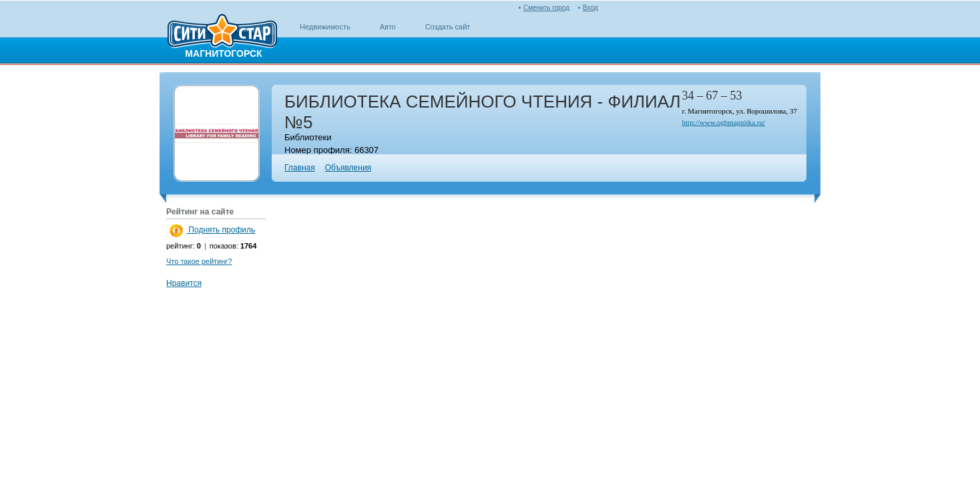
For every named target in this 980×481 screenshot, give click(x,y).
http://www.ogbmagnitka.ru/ (724, 122)
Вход (590, 8)
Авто (388, 27)
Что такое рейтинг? (199, 261)
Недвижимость (325, 27)
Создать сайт (448, 27)
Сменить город (546, 8)
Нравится (184, 283)
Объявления (348, 168)
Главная (300, 168)
